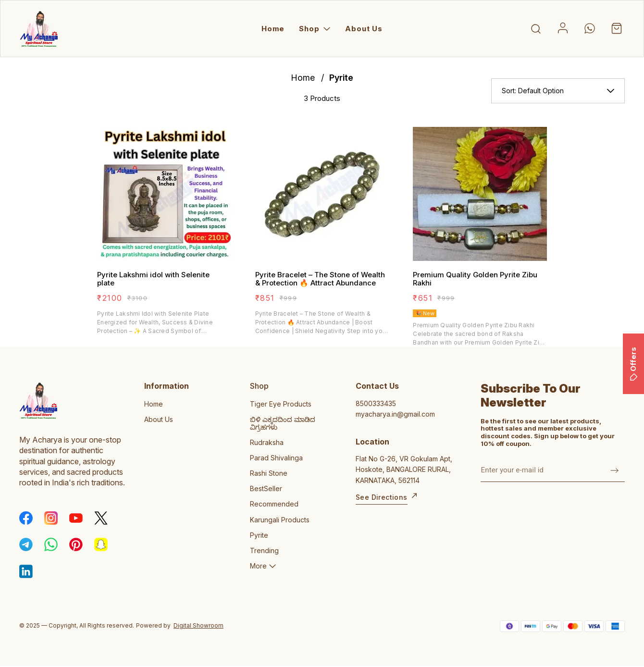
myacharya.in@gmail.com (395, 414)
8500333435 (376, 403)
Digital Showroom (198, 625)
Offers (633, 364)
